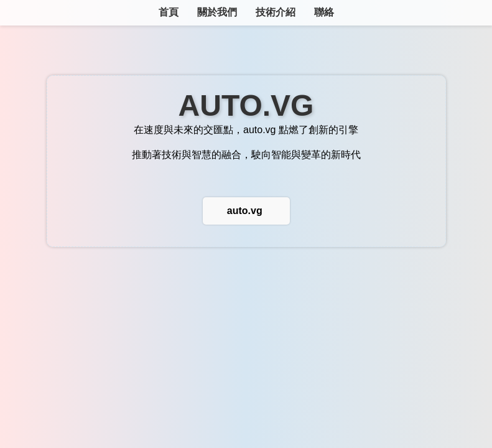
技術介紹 (276, 12)
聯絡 (324, 12)
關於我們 (217, 12)
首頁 (169, 12)
